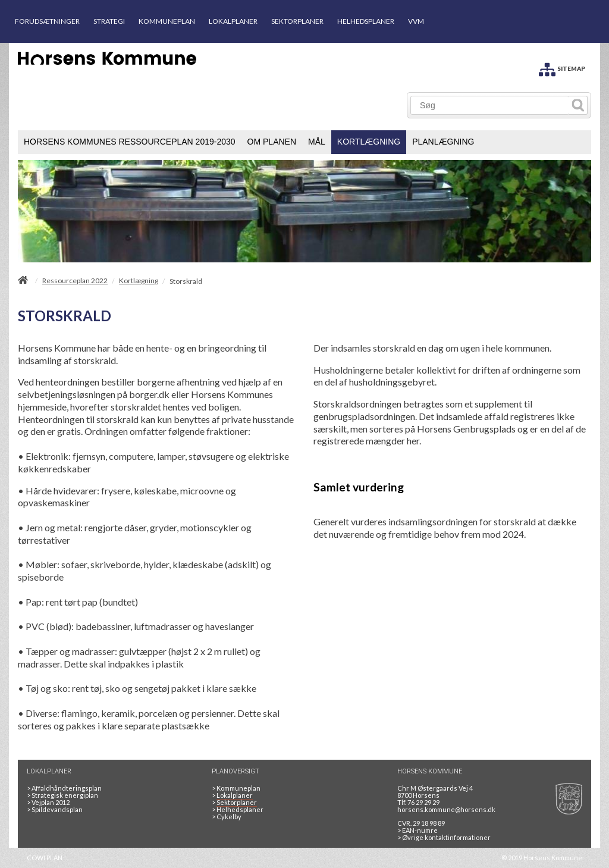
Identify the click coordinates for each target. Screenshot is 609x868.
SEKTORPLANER (297, 21)
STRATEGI (109, 21)
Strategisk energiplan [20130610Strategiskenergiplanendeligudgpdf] (62, 795)
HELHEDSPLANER (366, 21)
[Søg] (490, 105)
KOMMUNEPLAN (167, 21)
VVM (416, 21)
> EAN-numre (417, 830)
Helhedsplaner (238, 809)
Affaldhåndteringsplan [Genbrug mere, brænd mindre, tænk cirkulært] (64, 788)
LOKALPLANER (233, 21)
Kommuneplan (236, 788)
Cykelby (227, 817)
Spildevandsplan (55, 809)
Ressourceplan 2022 (75, 281)
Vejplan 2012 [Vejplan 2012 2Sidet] (48, 802)
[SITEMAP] (562, 68)
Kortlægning (139, 281)
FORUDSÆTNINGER (47, 21)
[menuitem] (130, 142)
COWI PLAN (45, 858)
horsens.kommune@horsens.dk (446, 809)
